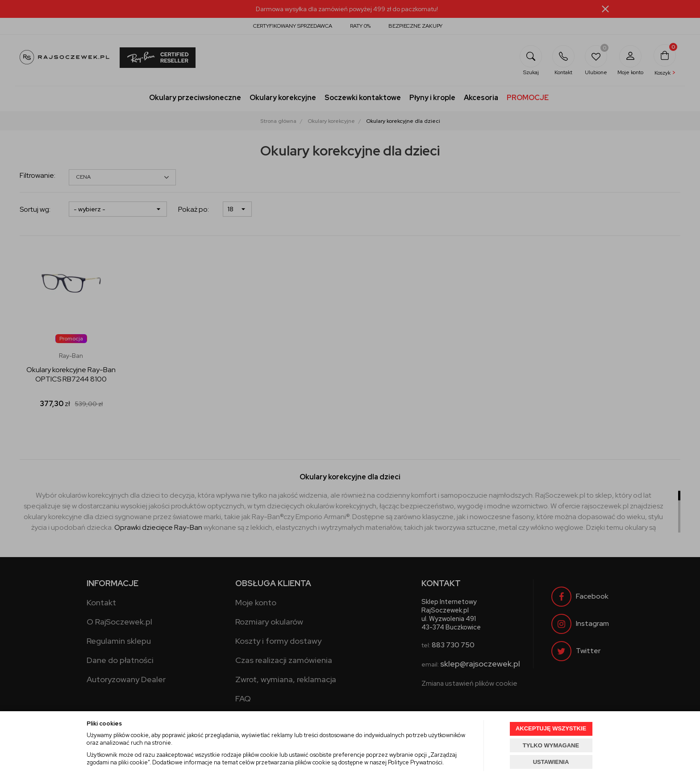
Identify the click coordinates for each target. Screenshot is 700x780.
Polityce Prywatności (415, 762)
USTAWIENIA (551, 762)
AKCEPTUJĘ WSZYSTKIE (551, 728)
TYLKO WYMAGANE (551, 745)
